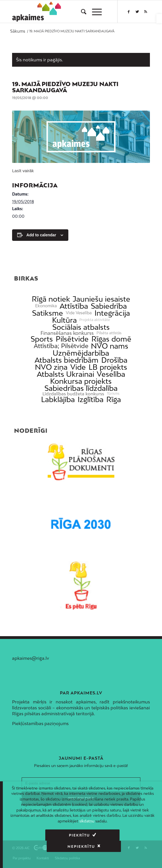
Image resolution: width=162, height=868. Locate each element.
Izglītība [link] (91, 399)
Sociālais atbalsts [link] (81, 327)
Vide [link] (78, 367)
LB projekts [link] (108, 367)
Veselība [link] (111, 374)
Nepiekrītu (118, 835)
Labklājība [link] (58, 399)
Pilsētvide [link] (72, 339)
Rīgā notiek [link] (51, 299)
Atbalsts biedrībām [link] (67, 360)
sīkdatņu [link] (87, 821)
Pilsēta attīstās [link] (109, 333)
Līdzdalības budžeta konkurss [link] (73, 394)
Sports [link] (42, 339)
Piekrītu (41, 835)
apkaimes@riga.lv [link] (31, 658)
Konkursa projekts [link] (81, 381)
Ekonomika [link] (46, 306)
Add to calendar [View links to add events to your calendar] (41, 235)
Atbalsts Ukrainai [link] (66, 374)
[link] (159, 19)
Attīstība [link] (74, 306)
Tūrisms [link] (113, 394)
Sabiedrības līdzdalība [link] (81, 388)
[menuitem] (81, 12)
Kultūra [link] (64, 320)
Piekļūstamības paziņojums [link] (40, 723)
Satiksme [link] (48, 313)
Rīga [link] (114, 399)
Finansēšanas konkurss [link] (67, 333)
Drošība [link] (114, 360)
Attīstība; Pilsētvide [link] (61, 346)
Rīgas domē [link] (111, 339)
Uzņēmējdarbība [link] (81, 353)
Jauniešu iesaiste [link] (101, 299)
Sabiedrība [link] (109, 306)
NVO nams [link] (110, 346)
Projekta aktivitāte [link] (95, 320)
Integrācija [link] (112, 313)
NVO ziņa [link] (51, 367)
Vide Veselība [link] (79, 313)
